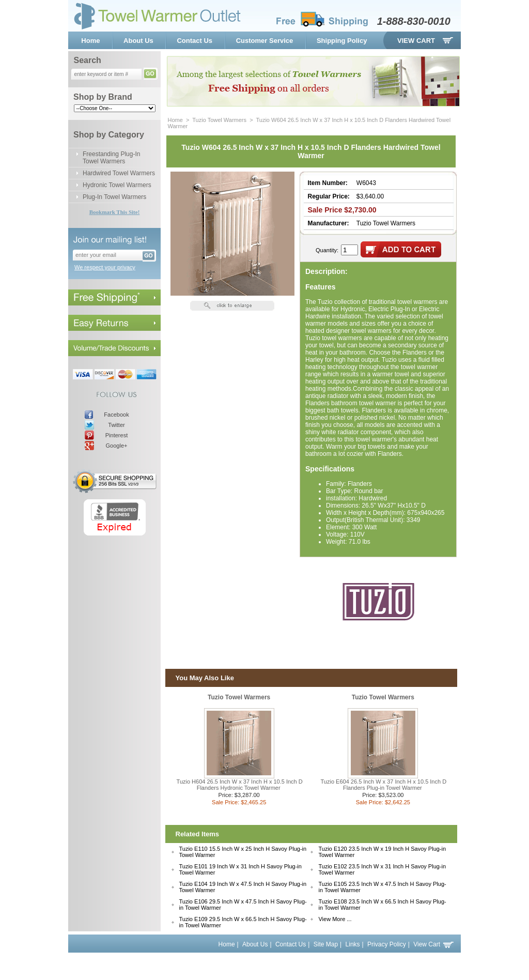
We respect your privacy (105, 267)
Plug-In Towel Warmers (114, 197)
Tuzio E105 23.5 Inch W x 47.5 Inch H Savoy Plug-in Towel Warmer (382, 887)
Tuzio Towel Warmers (219, 120)
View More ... (335, 919)
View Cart (416, 41)
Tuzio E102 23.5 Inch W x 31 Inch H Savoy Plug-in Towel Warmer (382, 869)
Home (90, 41)
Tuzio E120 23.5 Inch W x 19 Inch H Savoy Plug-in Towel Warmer (382, 852)
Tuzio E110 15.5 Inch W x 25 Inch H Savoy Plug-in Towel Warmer (243, 852)
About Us (138, 41)
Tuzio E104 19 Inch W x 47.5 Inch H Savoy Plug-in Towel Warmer (243, 887)
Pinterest (116, 435)
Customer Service (265, 41)
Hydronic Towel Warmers (117, 185)
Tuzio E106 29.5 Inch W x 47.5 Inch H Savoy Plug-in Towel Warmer (243, 905)
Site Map (326, 944)
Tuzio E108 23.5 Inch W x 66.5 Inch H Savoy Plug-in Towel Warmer (382, 905)
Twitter (116, 425)
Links (353, 944)
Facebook (116, 415)
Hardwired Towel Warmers (119, 173)
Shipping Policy (342, 41)
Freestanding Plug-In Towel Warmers (111, 158)
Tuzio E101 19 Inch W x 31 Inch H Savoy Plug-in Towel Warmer (240, 869)
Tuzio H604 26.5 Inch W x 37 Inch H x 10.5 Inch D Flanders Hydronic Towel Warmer (240, 785)
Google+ (117, 446)
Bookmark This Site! (115, 212)
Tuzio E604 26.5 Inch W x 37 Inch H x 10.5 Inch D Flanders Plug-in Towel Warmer (384, 785)
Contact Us (195, 41)
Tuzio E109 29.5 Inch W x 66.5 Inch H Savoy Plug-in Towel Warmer (243, 922)
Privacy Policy (387, 944)
